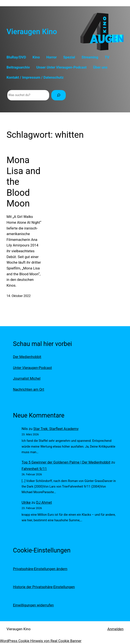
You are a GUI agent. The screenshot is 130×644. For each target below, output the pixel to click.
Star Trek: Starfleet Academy (56, 429)
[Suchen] (59, 95)
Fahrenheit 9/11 (34, 469)
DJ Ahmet (44, 503)
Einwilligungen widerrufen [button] (33, 605)
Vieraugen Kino (32, 32)
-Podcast (32, 368)
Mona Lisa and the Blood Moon (23, 182)
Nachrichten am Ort (29, 389)
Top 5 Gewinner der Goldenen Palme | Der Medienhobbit (66, 462)
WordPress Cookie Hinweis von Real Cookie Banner (41, 641)
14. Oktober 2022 (19, 296)
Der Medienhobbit (27, 357)
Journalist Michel (27, 379)
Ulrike (26, 503)
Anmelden (115, 629)
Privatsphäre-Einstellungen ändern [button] (40, 569)
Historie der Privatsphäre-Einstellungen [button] (44, 587)
